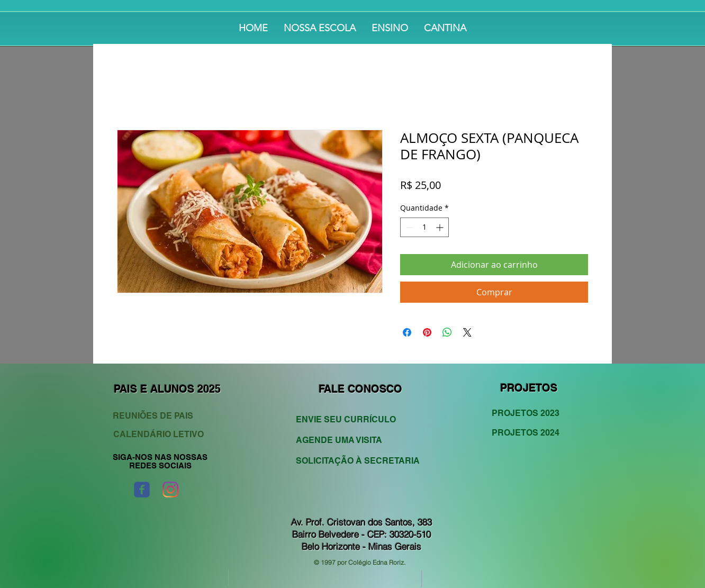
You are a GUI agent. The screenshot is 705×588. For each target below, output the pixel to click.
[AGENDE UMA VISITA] (352, 441)
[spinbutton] (424, 227)
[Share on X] (467, 332)
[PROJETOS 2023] (530, 413)
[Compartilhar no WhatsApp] (447, 332)
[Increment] (441, 227)
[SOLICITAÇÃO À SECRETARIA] (358, 461)
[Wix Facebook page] (142, 490)
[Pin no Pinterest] (427, 332)
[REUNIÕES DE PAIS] (162, 416)
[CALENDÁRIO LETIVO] (160, 435)
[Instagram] (170, 490)
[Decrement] (408, 227)
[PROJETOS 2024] (530, 433)
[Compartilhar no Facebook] (407, 332)
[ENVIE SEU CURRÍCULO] (352, 420)
